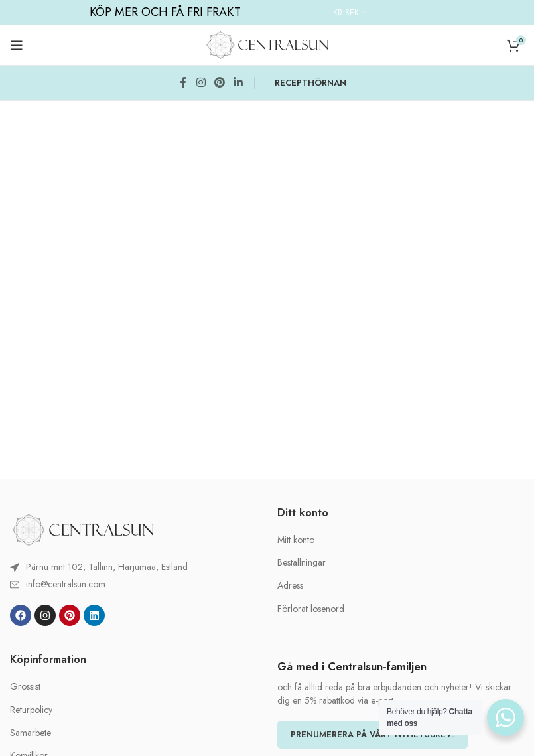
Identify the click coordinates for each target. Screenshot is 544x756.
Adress (290, 586)
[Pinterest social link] (219, 83)
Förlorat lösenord (311, 609)
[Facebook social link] (183, 83)
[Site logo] (267, 44)
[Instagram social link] (200, 83)
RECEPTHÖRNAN (310, 83)
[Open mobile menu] (17, 45)
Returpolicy (31, 710)
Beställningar (302, 563)
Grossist (25, 687)
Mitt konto (296, 540)
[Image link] (83, 528)
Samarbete (31, 733)
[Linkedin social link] (238, 83)
